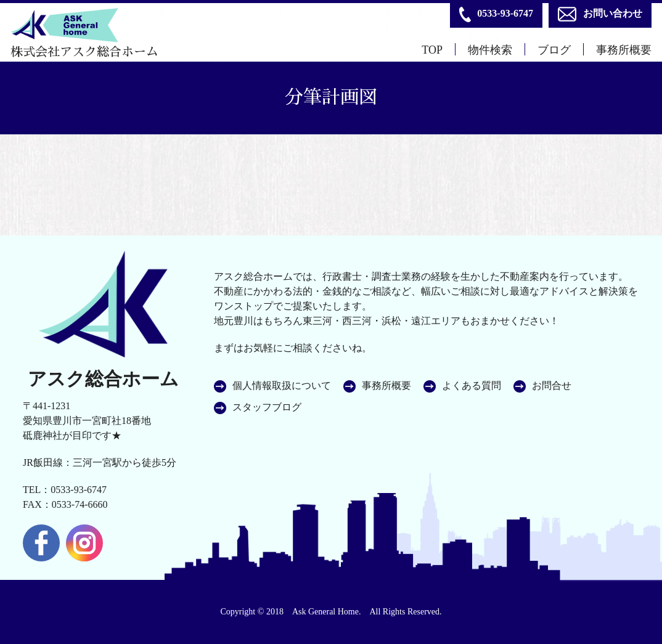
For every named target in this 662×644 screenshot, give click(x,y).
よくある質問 (472, 386)
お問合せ (552, 386)
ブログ (554, 50)
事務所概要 (624, 50)
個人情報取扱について (282, 386)
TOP (432, 50)
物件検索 (490, 50)
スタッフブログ (267, 407)
